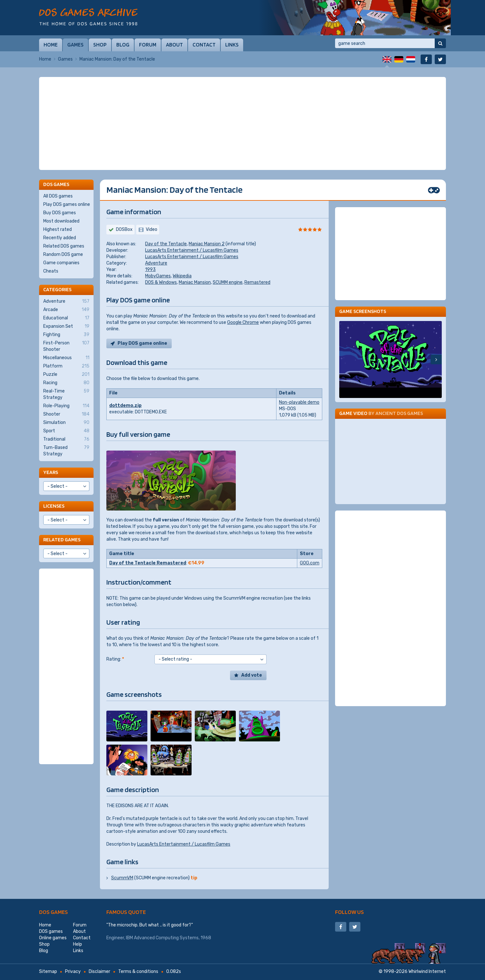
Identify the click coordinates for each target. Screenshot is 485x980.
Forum (148, 45)
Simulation (66, 423)
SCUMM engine (228, 282)
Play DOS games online (67, 204)
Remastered (257, 282)
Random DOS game (63, 254)
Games (75, 45)
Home (51, 45)
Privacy (73, 972)
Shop (100, 45)
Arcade (66, 310)
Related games (62, 540)
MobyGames (158, 276)
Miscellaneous (66, 358)
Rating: (115, 659)
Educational (66, 318)
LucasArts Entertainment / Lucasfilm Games (192, 250)
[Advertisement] (242, 123)
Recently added (60, 238)
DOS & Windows (161, 282)
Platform (66, 366)
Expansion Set (66, 326)
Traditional (66, 439)
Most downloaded (61, 221)
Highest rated (58, 229)
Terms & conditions (138, 972)
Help (78, 944)
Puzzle (66, 375)
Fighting (66, 335)
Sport (66, 431)
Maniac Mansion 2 (207, 244)
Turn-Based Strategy (66, 451)
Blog (123, 45)
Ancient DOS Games (399, 413)
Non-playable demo (299, 402)
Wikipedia (182, 276)
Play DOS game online (142, 343)
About (174, 45)
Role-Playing (66, 406)
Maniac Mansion (195, 282)
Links (232, 45)
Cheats (51, 271)
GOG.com (310, 563)
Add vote (252, 675)
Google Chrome (243, 322)
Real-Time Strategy (66, 394)
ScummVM (122, 878)
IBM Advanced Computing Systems (162, 938)
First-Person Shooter (66, 346)
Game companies (61, 263)
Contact (204, 45)
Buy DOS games (60, 213)
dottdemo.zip (125, 406)
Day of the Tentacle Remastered (148, 563)
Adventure (156, 263)
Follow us (349, 912)
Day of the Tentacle (166, 244)
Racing (66, 383)
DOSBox (124, 229)
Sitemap (48, 972)
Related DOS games (64, 246)
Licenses (54, 506)
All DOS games (58, 196)
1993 (150, 270)
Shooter (66, 414)
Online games (53, 938)
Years (51, 472)
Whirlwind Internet (427, 972)
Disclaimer (99, 972)
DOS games (53, 912)
